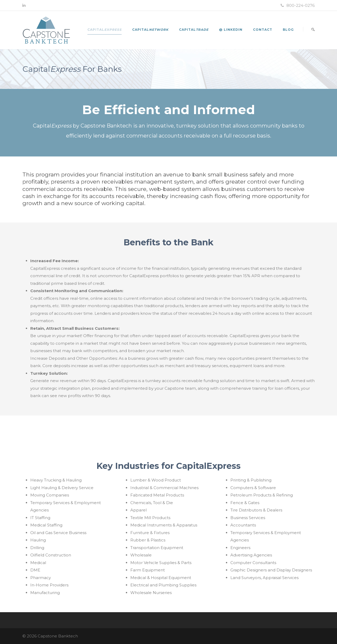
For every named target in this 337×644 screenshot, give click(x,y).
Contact (263, 30)
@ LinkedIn (231, 30)
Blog (288, 30)
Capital (105, 30)
